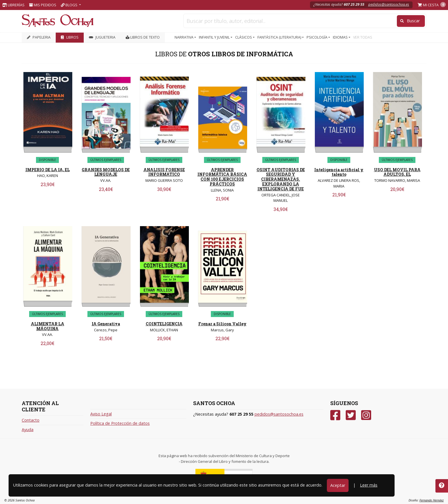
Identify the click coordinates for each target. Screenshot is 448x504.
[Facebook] (335, 415)
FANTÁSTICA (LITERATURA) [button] (280, 37)
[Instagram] (366, 415)
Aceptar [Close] (338, 485)
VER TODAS (363, 37)
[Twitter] (351, 415)
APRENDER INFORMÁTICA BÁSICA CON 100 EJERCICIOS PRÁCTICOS (222, 177)
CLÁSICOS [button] (244, 37)
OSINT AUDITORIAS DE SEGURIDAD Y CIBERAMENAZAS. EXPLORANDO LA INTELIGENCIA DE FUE (281, 179)
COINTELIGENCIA (164, 324)
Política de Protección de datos (120, 423)
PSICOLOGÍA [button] (317, 37)
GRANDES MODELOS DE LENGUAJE (106, 172)
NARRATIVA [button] (184, 37)
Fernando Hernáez (432, 500)
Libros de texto (143, 37)
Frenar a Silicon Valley (222, 324)
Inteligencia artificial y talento (339, 172)
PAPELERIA (39, 37)
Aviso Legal (101, 414)
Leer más (369, 485)
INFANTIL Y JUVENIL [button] (215, 37)
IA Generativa (106, 324)
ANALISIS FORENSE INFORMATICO (164, 172)
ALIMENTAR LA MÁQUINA (48, 326)
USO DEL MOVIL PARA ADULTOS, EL (397, 172)
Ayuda (28, 430)
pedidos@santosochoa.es (389, 4)
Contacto (31, 420)
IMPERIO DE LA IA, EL (48, 170)
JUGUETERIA (102, 37)
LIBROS (70, 37)
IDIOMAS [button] (341, 37)
